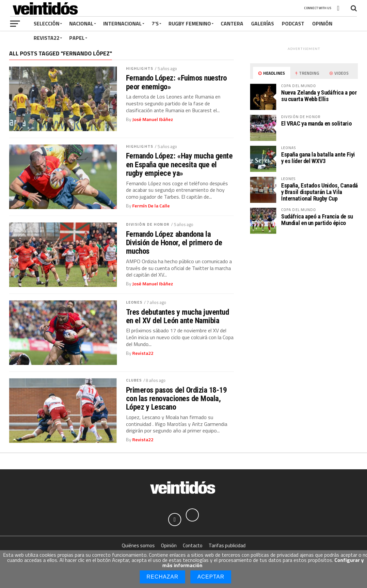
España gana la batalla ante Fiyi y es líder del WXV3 (318, 158)
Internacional (122, 23)
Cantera (232, 23)
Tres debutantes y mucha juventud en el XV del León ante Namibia (178, 317)
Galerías (263, 23)
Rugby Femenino (190, 23)
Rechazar (163, 577)
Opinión (322, 23)
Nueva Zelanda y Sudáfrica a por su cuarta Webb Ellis (319, 96)
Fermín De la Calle (151, 206)
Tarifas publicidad (227, 545)
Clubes (134, 380)
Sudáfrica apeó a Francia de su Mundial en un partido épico (317, 220)
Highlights (140, 68)
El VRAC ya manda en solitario (316, 123)
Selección (47, 23)
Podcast (293, 23)
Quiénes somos (138, 545)
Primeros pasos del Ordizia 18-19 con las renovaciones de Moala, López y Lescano (176, 399)
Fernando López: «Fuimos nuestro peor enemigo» (176, 82)
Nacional (81, 23)
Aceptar (211, 577)
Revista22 (47, 38)
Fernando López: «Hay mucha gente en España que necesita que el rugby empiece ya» (179, 165)
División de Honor (148, 224)
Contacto (193, 545)
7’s (155, 23)
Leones (134, 302)
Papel (77, 38)
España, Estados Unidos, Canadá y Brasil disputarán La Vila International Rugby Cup (319, 192)
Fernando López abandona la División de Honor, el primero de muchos (174, 243)
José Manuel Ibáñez (153, 119)
